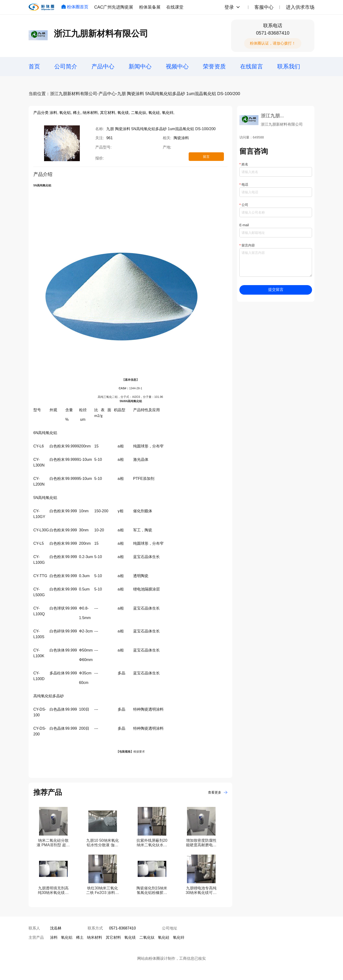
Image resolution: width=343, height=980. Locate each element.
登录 (229, 7)
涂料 (54, 937)
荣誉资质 (214, 66)
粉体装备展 (150, 7)
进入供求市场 (300, 7)
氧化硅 (164, 937)
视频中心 (177, 66)
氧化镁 (130, 937)
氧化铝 (67, 937)
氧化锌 (179, 937)
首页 (34, 66)
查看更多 (218, 792)
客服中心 (264, 7)
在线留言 (252, 66)
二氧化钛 (147, 937)
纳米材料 (95, 937)
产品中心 (103, 66)
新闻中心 (140, 66)
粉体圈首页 (75, 7)
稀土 (80, 937)
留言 (206, 157)
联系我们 (289, 66)
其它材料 (113, 937)
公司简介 (66, 66)
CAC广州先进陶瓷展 (114, 7)
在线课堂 (175, 7)
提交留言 (276, 290)
